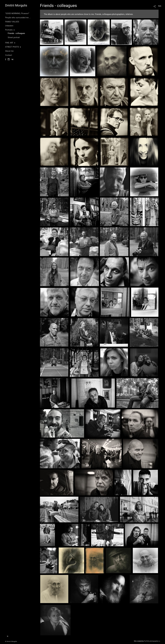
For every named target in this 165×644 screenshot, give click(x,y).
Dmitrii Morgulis (16, 5)
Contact (9, 55)
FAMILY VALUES (12, 22)
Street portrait (14, 37)
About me (9, 51)
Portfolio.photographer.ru (152, 641)
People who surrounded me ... (18, 18)
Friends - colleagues (16, 33)
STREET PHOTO (12, 47)
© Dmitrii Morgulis (11, 641)
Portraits (9, 30)
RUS (160, 6)
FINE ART (9, 43)
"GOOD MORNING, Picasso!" (17, 13)
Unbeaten (9, 26)
